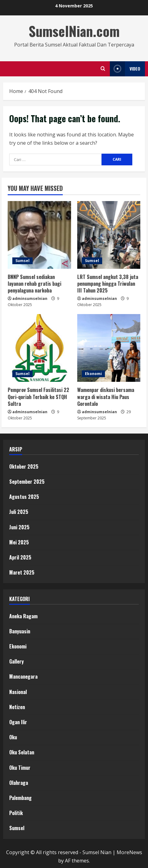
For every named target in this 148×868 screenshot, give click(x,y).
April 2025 (20, 557)
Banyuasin (20, 631)
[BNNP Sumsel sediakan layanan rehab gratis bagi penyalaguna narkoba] (39, 235)
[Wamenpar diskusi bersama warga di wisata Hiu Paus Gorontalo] (109, 348)
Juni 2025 (19, 527)
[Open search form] (103, 69)
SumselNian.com (74, 31)
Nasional (18, 692)
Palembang (20, 798)
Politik (16, 813)
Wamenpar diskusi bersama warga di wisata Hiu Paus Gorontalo (106, 397)
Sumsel (22, 261)
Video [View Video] (125, 69)
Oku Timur (20, 768)
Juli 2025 (19, 512)
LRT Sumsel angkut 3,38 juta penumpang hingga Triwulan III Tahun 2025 (108, 284)
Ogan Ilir (18, 722)
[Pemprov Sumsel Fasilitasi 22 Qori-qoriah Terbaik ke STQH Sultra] (39, 348)
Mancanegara (23, 676)
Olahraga (19, 783)
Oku (13, 737)
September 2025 (27, 482)
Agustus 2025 (24, 497)
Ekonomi (93, 374)
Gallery (16, 661)
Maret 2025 (22, 572)
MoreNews (129, 852)
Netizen (17, 707)
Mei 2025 (19, 542)
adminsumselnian (30, 299)
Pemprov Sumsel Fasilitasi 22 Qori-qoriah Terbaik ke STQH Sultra (38, 397)
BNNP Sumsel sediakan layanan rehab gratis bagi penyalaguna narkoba (34, 284)
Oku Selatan (22, 752)
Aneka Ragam (23, 616)
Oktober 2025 (24, 466)
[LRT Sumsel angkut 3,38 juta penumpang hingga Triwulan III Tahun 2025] (109, 235)
